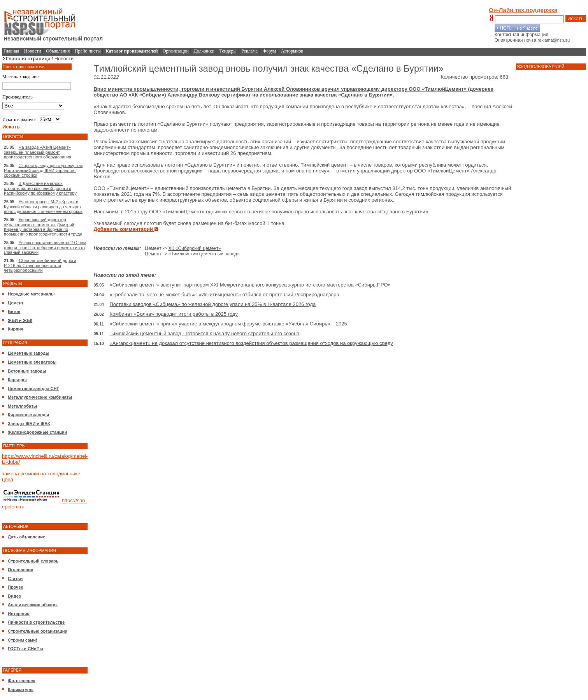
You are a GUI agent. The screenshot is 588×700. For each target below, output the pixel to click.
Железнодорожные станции (37, 432)
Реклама (249, 51)
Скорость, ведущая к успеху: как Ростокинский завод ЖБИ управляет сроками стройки (43, 170)
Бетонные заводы (27, 371)
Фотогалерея (22, 681)
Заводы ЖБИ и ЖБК (29, 424)
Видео (15, 596)
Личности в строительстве (36, 622)
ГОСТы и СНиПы (25, 649)
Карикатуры (21, 689)
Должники (204, 51)
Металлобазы (22, 406)
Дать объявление (26, 537)
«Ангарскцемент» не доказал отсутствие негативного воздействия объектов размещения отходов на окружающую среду (251, 343)
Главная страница (28, 59)
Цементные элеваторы (32, 362)
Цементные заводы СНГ (33, 389)
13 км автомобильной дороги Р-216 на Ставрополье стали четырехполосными (40, 265)
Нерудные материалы (31, 294)
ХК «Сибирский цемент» (195, 248)
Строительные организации (38, 631)
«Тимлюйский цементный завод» (204, 254)
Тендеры (228, 51)
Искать (576, 18)
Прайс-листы (88, 51)
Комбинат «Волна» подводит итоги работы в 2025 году (174, 314)
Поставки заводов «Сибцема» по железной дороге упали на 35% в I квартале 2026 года (213, 304)
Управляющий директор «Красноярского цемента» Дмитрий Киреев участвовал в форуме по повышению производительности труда (43, 227)
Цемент (16, 303)
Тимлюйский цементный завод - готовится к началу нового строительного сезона (205, 333)
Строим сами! (23, 640)
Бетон (14, 311)
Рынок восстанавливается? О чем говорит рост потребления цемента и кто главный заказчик (45, 247)
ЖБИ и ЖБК (20, 320)
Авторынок (292, 51)
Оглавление (20, 570)
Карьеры (17, 380)
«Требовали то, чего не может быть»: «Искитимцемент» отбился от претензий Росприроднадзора (225, 295)
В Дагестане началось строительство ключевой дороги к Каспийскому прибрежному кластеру (40, 188)
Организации (176, 51)
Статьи (15, 579)
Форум (269, 51)
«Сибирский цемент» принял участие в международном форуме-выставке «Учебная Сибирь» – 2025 (228, 324)
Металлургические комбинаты (40, 397)
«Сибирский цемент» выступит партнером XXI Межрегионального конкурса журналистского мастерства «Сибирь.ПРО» (250, 285)
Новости (33, 51)
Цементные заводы (29, 353)
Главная (11, 51)
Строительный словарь (33, 561)
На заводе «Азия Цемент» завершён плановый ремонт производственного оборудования (38, 152)
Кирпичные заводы (28, 415)
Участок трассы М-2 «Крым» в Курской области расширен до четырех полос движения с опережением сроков (43, 207)
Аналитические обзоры (33, 605)
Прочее (16, 587)
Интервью (19, 614)
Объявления (58, 51)
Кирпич (16, 329)
